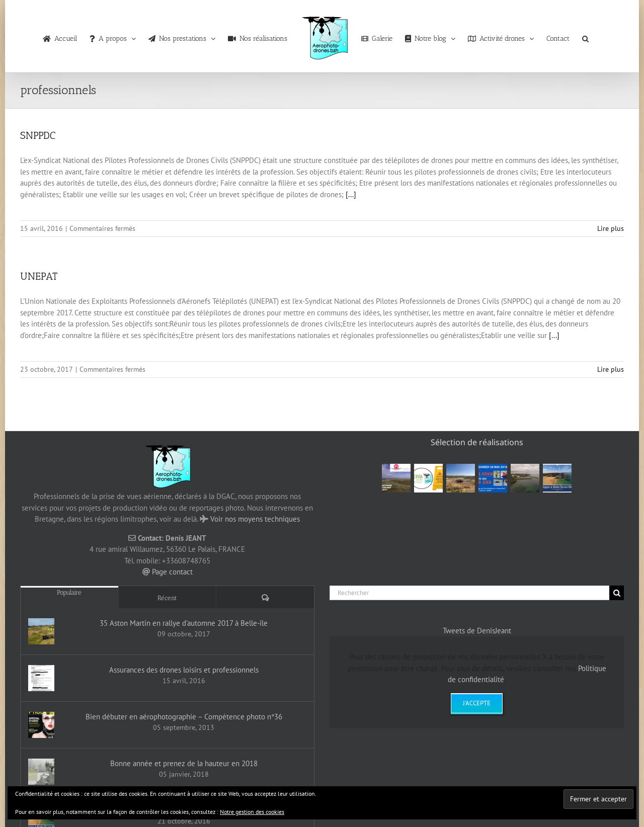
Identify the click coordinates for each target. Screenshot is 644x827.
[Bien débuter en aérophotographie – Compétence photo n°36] (41, 725)
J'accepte (477, 703)
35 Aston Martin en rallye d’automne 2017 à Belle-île (184, 623)
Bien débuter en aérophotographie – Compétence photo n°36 (184, 717)
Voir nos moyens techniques (255, 519)
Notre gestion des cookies (252, 812)
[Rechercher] (469, 593)
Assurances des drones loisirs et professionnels (184, 670)
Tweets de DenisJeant (477, 631)
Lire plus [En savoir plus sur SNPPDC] (611, 228)
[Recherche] (617, 593)
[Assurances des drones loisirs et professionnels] (41, 678)
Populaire (69, 592)
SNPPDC (38, 135)
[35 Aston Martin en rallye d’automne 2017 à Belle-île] (41, 631)
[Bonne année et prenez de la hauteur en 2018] (41, 772)
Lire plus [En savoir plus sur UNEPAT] (611, 369)
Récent (167, 598)
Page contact (172, 572)
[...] (351, 194)
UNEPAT (39, 276)
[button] (585, 36)
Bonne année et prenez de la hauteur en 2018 (184, 763)
